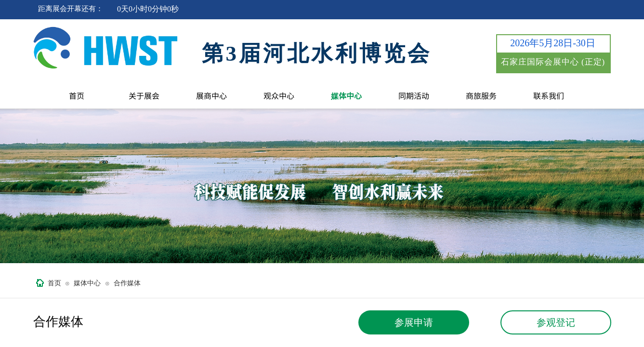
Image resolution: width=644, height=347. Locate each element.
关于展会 (144, 95)
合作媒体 (127, 283)
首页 (77, 95)
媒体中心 (346, 95)
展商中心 (211, 95)
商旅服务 (481, 95)
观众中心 (279, 95)
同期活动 (414, 95)
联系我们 (549, 95)
